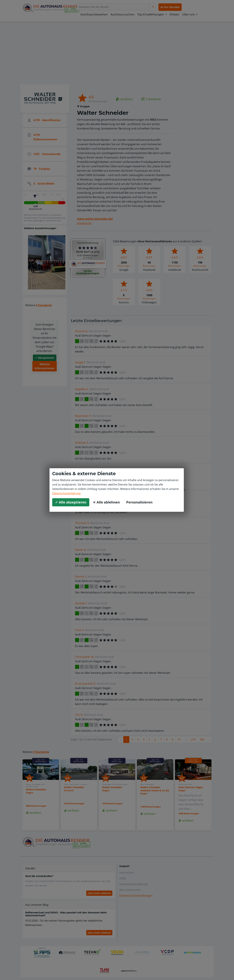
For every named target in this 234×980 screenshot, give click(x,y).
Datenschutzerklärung (66, 493)
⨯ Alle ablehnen (106, 502)
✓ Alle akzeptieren (71, 502)
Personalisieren (139, 502)
